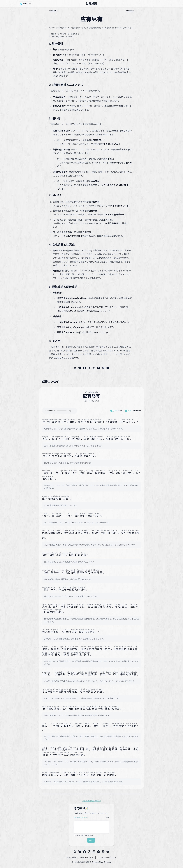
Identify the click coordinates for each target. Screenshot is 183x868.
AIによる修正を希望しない (85, 835)
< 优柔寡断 (53, 10)
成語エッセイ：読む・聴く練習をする (65, 34)
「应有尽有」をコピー (81, 817)
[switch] (112, 411)
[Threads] (84, 368)
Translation (135, 411)
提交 (91, 840)
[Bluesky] (80, 368)
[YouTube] (108, 368)
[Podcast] (103, 368)
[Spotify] (99, 368)
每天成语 (91, 4)
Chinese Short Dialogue (102, 862)
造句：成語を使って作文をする (63, 37)
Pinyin (119, 411)
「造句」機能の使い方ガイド (91, 801)
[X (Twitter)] (75, 368)
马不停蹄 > (130, 10)
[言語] (26, 4)
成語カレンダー (87, 857)
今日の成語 (71, 857)
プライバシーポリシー (107, 857)
